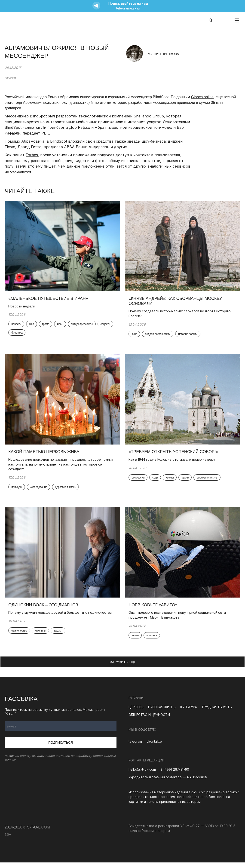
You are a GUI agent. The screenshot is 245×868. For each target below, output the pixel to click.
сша (32, 326)
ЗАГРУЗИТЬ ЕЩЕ (122, 668)
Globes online (202, 97)
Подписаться (61, 748)
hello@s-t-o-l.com (142, 775)
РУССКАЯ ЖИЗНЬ (162, 713)
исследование (39, 491)
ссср (156, 481)
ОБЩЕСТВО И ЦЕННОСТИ (149, 720)
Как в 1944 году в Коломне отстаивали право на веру (173, 463)
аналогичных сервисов (169, 166)
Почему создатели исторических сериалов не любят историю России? (181, 315)
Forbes (32, 155)
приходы (18, 491)
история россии (189, 336)
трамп (46, 326)
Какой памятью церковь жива (45, 455)
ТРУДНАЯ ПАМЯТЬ (217, 713)
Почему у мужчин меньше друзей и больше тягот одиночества (61, 618)
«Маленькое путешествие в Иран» (49, 300)
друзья (59, 636)
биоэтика (35, 335)
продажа (153, 641)
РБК (45, 133)
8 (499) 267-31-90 (175, 775)
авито (136, 641)
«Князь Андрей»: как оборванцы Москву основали (176, 303)
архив (186, 481)
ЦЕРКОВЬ (136, 713)
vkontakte (154, 747)
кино (135, 336)
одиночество (20, 636)
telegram (135, 747)
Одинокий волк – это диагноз (44, 610)
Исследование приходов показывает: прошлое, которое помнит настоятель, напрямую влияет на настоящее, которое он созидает (62, 468)
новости (17, 326)
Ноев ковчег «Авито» (154, 610)
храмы (170, 481)
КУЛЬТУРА (189, 713)
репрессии (139, 481)
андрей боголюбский (159, 336)
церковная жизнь (66, 491)
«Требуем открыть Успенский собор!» (174, 455)
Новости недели (23, 308)
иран (61, 326)
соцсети (17, 335)
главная (10, 78)
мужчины (41, 636)
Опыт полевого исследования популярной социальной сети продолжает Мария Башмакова (178, 620)
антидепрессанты (83, 326)
